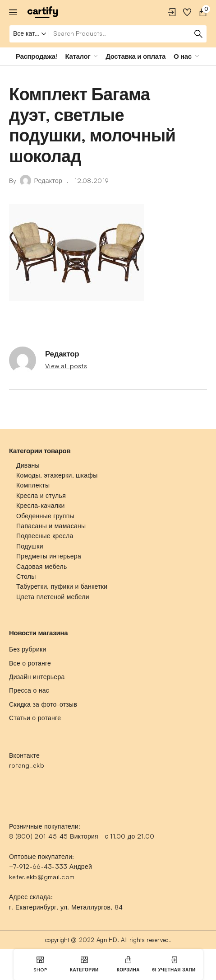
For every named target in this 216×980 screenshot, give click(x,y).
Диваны (28, 465)
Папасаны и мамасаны (51, 526)
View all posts (66, 366)
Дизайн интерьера (37, 677)
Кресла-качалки (41, 505)
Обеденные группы (45, 516)
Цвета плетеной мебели (53, 597)
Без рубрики (28, 649)
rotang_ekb (27, 765)
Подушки (30, 546)
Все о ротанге (30, 663)
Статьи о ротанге (35, 718)
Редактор (48, 181)
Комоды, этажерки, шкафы (57, 475)
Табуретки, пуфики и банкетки (62, 586)
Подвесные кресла (45, 536)
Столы (26, 576)
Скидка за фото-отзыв (43, 704)
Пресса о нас (29, 690)
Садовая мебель (41, 566)
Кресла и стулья (41, 495)
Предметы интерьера (49, 556)
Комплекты (33, 485)
